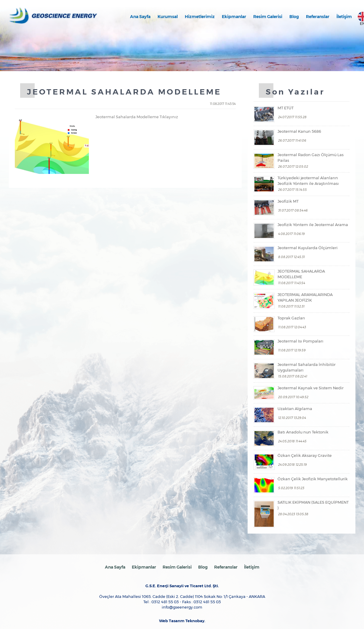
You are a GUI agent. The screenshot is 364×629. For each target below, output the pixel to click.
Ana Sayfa (140, 17)
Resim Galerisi (268, 17)
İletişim (344, 17)
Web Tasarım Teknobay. (182, 621)
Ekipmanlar (234, 17)
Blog (294, 17)
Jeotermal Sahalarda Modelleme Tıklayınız (137, 117)
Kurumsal (168, 17)
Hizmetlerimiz (200, 17)
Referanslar (318, 17)
